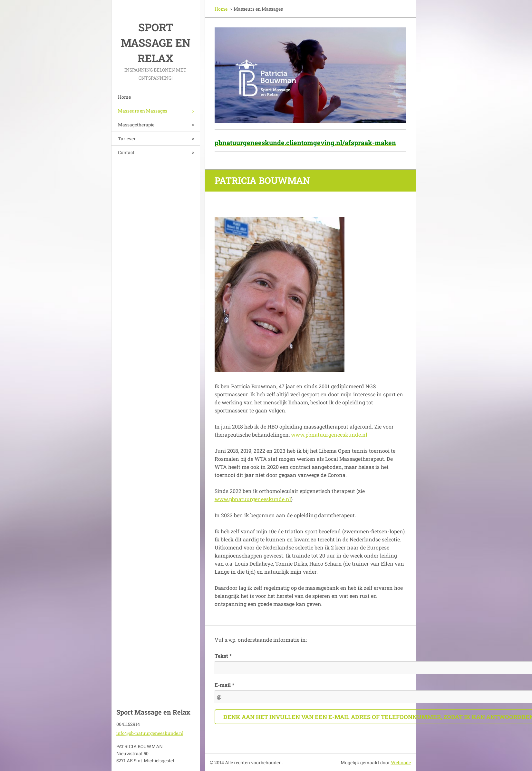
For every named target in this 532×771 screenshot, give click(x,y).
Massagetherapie (136, 125)
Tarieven (127, 138)
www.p (300, 435)
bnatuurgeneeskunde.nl (338, 435)
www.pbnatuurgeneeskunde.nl (253, 499)
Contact (126, 152)
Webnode (401, 762)
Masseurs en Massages (143, 111)
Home (124, 97)
